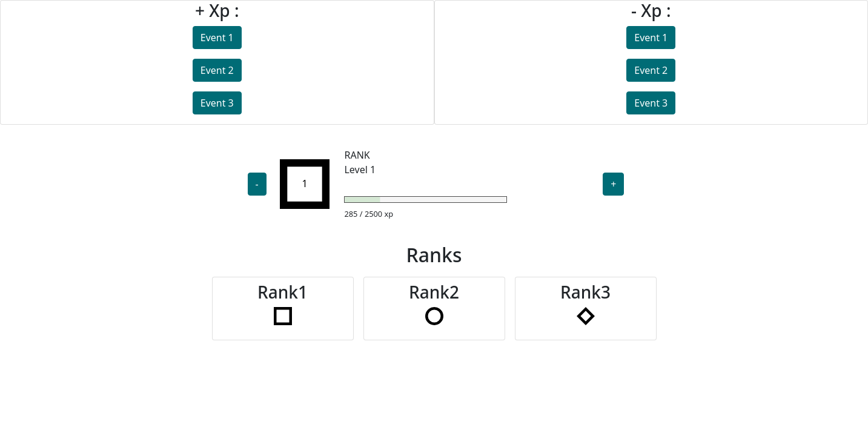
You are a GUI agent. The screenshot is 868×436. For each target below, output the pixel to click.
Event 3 (217, 103)
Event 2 (217, 70)
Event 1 (217, 38)
